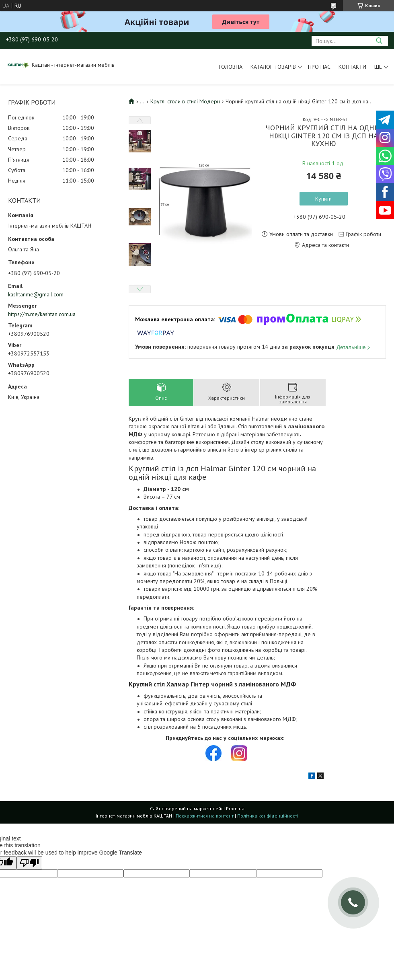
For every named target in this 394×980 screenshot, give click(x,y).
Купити (323, 199)
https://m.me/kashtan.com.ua (42, 314)
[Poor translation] (29, 863)
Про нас (319, 67)
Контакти (352, 67)
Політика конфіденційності (268, 816)
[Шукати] (379, 41)
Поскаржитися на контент (205, 816)
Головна (231, 67)
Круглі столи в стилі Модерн (185, 101)
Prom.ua (235, 808)
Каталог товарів (273, 67)
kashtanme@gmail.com (36, 294)
